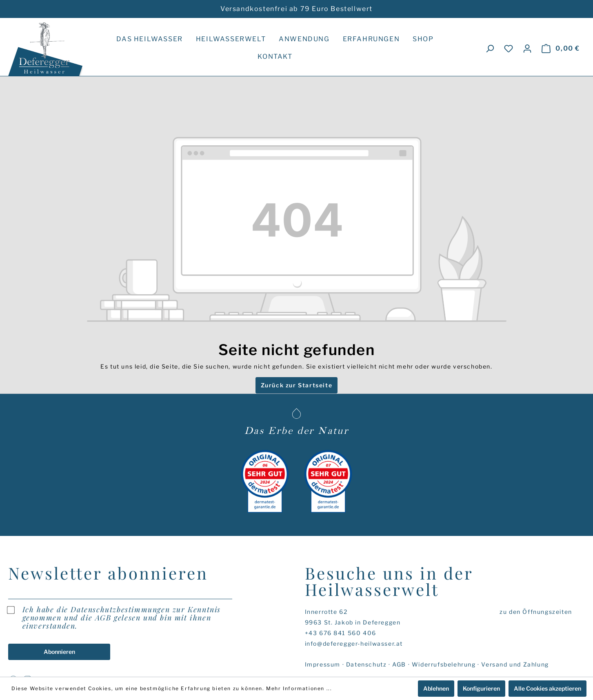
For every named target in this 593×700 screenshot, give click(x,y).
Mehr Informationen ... (299, 688)
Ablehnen (436, 688)
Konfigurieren (481, 688)
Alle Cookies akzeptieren (547, 688)
